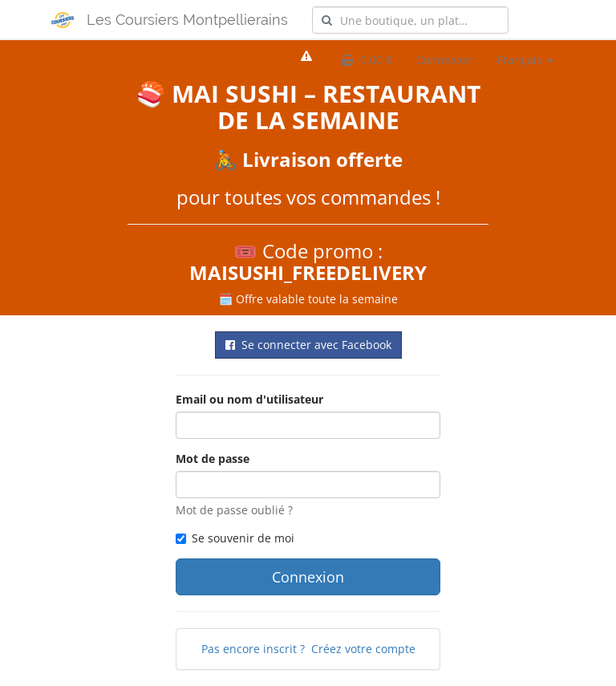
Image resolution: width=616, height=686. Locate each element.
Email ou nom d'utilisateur (249, 399)
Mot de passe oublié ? (234, 510)
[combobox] (410, 20)
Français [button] (525, 60)
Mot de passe (213, 459)
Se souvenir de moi (235, 538)
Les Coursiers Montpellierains (187, 20)
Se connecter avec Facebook (308, 345)
